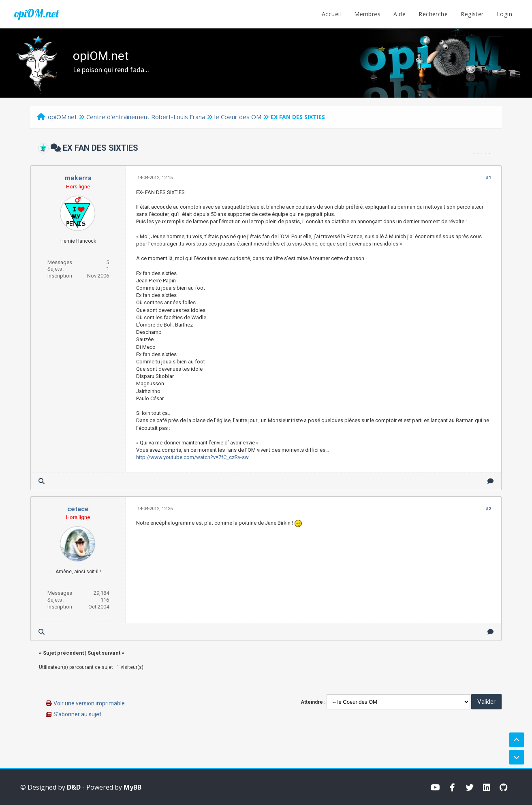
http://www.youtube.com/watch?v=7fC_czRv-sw (192, 457)
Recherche (433, 14)
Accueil (331, 14)
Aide (400, 14)
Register (472, 14)
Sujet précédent (63, 653)
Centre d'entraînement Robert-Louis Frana (146, 117)
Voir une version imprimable (89, 703)
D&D (74, 787)
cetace (78, 509)
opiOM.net (36, 13)
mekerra (78, 178)
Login (504, 14)
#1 (488, 178)
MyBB (132, 787)
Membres (367, 14)
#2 (488, 509)
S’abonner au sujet (77, 714)
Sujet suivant (104, 653)
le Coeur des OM (238, 117)
